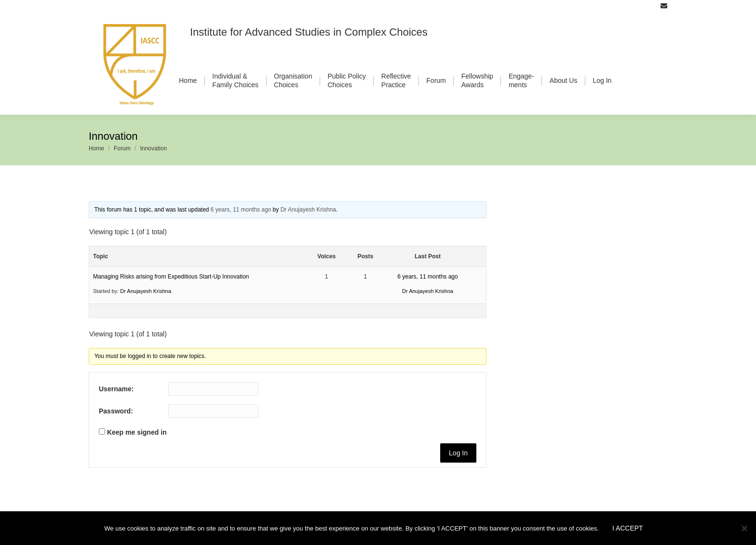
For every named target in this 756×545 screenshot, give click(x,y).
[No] (744, 528)
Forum (122, 148)
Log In (458, 453)
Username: (116, 389)
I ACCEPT (628, 528)
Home (96, 148)
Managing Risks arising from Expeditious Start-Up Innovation (171, 277)
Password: (116, 411)
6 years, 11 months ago (241, 210)
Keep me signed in (137, 432)
